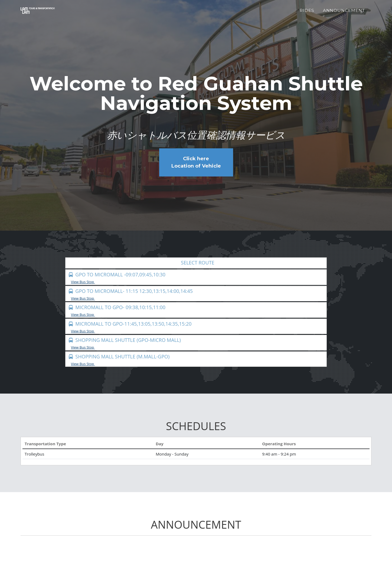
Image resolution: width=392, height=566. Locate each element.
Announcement (344, 14)
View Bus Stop (85, 282)
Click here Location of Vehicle (196, 162)
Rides (307, 14)
